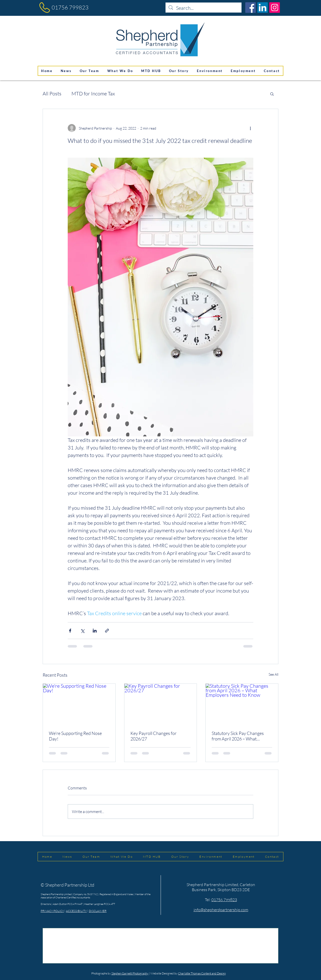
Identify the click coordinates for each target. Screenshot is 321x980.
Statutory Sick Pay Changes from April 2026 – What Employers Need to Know (238, 736)
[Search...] (204, 8)
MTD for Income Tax (93, 94)
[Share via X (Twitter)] (82, 631)
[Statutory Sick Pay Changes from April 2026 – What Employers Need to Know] (242, 704)
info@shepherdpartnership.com (221, 910)
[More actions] (250, 128)
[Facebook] (251, 8)
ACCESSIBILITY (76, 911)
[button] (272, 94)
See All (273, 674)
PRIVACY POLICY (52, 911)
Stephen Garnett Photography (130, 973)
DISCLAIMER (98, 911)
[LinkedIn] (263, 8)
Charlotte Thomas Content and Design (202, 973)
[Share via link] (107, 631)
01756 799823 (70, 7)
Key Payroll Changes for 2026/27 (153, 736)
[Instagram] (275, 8)
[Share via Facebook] (70, 631)
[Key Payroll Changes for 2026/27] (161, 704)
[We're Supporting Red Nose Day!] (79, 704)
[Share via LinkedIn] (95, 631)
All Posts (52, 94)
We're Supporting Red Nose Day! (75, 736)
